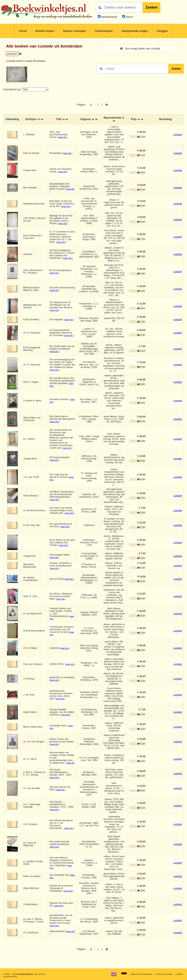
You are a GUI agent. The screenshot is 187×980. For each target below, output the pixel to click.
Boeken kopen (45, 31)
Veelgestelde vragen (135, 31)
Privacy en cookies (164, 974)
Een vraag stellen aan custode (140, 49)
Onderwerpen (104, 31)
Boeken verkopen (75, 31)
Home (23, 31)
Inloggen (162, 31)
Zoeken (152, 7)
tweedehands (109, 17)
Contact (179, 974)
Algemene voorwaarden (141, 974)
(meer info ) (63, 137)
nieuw (129, 17)
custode (178, 134)
